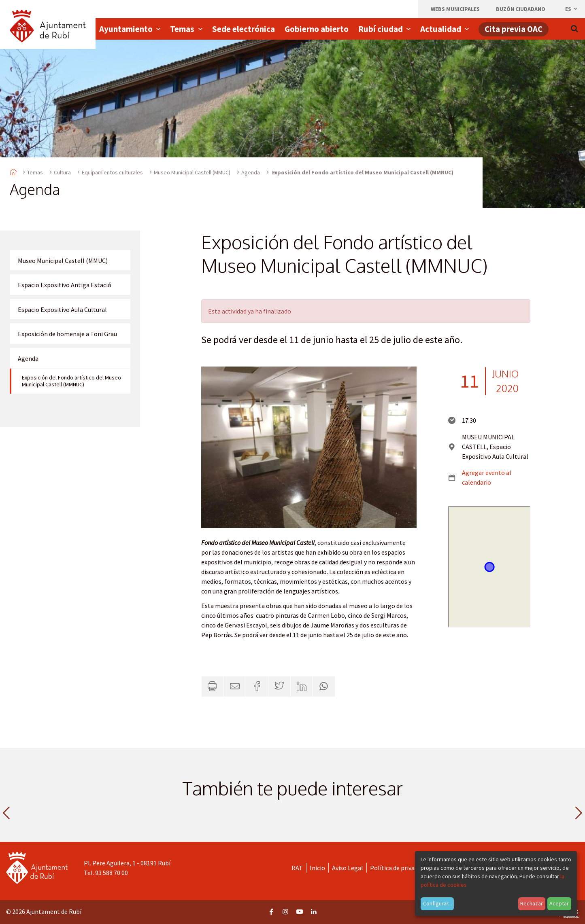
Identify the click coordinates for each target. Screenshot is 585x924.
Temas (35, 172)
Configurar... (437, 903)
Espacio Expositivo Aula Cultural (62, 309)
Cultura (62, 172)
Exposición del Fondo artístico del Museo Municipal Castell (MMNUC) (71, 381)
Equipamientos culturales (112, 172)
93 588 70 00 (112, 873)
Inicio (317, 868)
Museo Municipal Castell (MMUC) (192, 172)
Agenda (251, 172)
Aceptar (559, 903)
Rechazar (532, 903)
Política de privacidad (399, 868)
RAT (297, 868)
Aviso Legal (348, 868)
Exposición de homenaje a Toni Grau (67, 334)
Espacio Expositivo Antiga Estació (65, 285)
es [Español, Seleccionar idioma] (572, 9)
